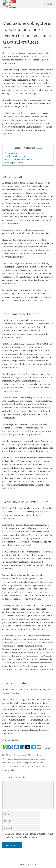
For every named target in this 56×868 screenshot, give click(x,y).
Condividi (46, 748)
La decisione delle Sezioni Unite (18, 159)
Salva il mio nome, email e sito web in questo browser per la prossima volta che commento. (29, 835)
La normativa (10, 153)
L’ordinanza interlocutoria (16, 156)
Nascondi (38, 148)
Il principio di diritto (13, 163)
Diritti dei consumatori (16, 755)
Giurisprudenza (35, 755)
